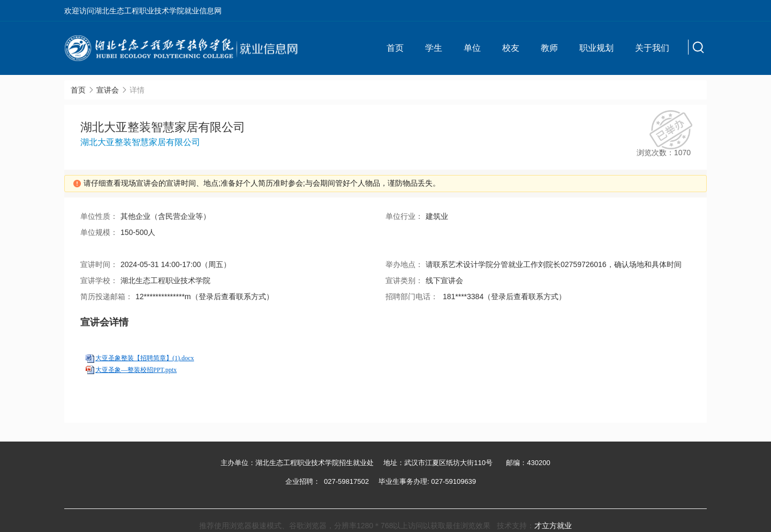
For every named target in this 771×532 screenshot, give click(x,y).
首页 (395, 48)
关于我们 (652, 48)
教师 (549, 48)
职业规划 (596, 48)
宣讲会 (108, 90)
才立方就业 (553, 526)
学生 (434, 48)
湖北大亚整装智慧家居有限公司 (140, 142)
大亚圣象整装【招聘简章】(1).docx (145, 358)
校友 (511, 48)
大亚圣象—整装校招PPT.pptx (136, 370)
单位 (472, 48)
